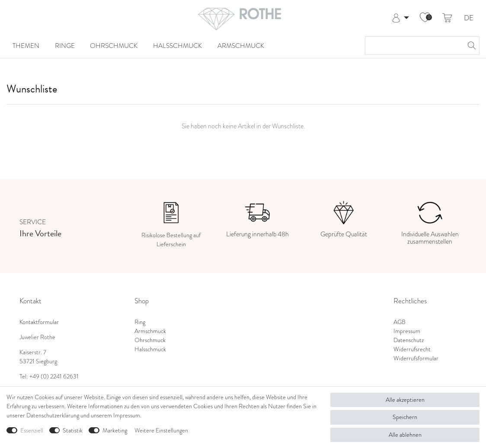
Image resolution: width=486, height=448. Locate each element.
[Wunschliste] (425, 18)
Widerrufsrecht (412, 349)
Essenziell (32, 430)
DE (469, 18)
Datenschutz (409, 340)
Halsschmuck (177, 46)
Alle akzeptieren (405, 400)
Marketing (115, 430)
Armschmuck (241, 46)
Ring (140, 322)
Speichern (405, 417)
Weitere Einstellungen (161, 430)
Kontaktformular (39, 322)
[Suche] (470, 46)
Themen (26, 46)
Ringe (65, 46)
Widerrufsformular (416, 358)
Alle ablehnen (405, 435)
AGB (400, 322)
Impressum (407, 331)
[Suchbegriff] (414, 46)
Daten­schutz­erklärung (53, 415)
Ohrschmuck (114, 46)
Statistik (73, 430)
